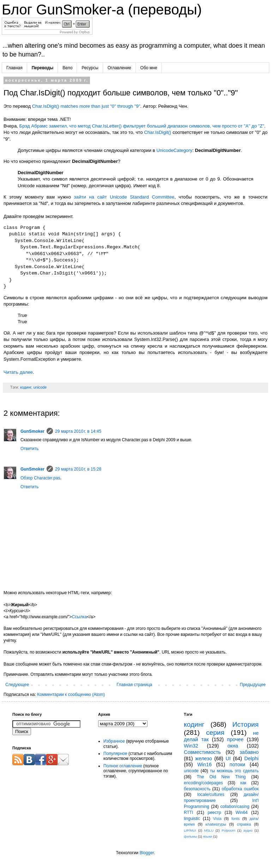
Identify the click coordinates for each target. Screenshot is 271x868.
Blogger (147, 853)
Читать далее (18, 372)
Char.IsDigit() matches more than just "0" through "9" (86, 106)
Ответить (29, 449)
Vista (217, 819)
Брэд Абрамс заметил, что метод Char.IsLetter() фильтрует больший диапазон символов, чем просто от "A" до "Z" (142, 126)
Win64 (242, 813)
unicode (40, 387)
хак (243, 783)
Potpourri (228, 830)
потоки (237, 764)
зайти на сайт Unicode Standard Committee (124, 197)
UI (228, 758)
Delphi (251, 758)
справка (244, 824)
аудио (248, 830)
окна (233, 746)
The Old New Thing (221, 777)
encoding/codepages (203, 783)
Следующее (17, 685)
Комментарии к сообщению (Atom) (71, 695)
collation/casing (235, 807)
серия (215, 733)
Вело (67, 68)
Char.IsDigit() (158, 132)
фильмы (190, 836)
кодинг (26, 387)
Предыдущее (253, 685)
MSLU (209, 830)
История (246, 724)
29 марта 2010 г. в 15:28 (78, 469)
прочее (235, 739)
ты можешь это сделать (234, 771)
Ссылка (79, 617)
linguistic (192, 819)
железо (204, 758)
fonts (236, 819)
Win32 (191, 746)
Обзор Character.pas (40, 478)
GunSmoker (32, 431)
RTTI (188, 813)
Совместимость (202, 752)
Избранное (114, 741)
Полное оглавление (123, 766)
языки (207, 836)
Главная (14, 68)
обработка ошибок (240, 789)
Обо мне (149, 68)
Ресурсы (90, 68)
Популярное (115, 754)
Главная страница (135, 685)
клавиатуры (216, 824)
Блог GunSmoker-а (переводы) (102, 10)
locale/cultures (211, 795)
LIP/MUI (190, 830)
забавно (249, 752)
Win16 (204, 764)
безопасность (197, 789)
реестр (215, 813)
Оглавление (119, 68)
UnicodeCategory (174, 150)
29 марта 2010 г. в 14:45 (78, 431)
